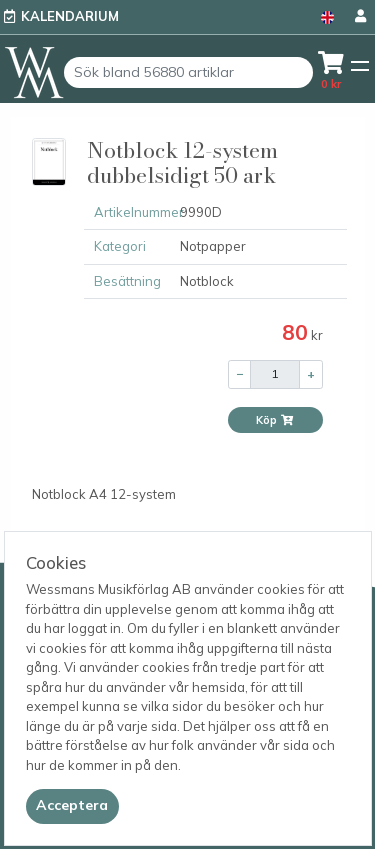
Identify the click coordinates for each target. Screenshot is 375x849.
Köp (275, 420)
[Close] (72, 806)
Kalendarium (70, 16)
